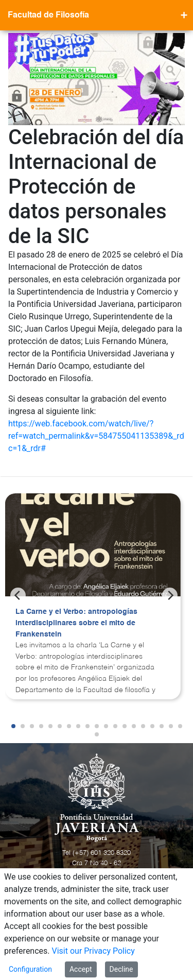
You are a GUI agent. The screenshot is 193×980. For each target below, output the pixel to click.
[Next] (170, 595)
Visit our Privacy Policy (93, 951)
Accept (81, 969)
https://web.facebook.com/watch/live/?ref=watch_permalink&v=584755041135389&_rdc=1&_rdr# (96, 436)
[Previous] (18, 595)
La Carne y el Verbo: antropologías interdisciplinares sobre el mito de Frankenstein (76, 623)
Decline (121, 969)
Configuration (30, 969)
